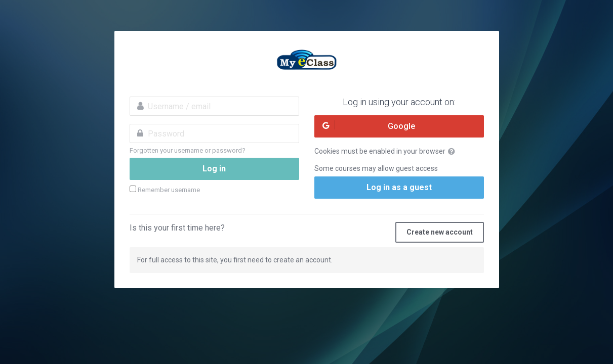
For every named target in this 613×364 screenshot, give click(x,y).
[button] (454, 152)
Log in (214, 169)
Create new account (440, 232)
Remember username (169, 190)
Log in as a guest (399, 187)
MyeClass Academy (307, 61)
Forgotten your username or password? (188, 150)
